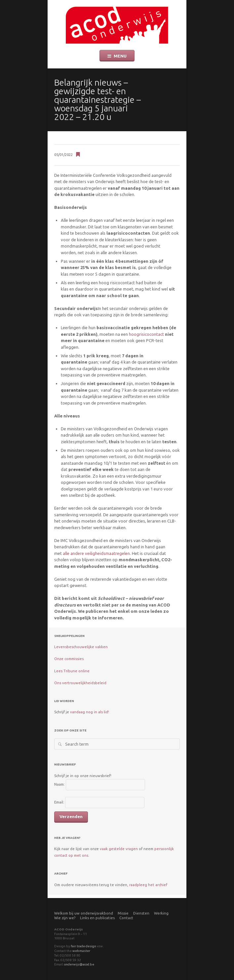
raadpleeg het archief (148, 885)
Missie (123, 913)
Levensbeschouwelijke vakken (81, 647)
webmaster (81, 951)
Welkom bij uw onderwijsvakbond (84, 913)
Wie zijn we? (65, 918)
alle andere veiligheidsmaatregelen (96, 553)
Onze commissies (69, 659)
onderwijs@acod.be (79, 964)
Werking (161, 913)
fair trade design (83, 946)
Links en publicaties (97, 918)
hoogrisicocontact (146, 334)
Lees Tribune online (72, 671)
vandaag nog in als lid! (90, 712)
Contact (126, 918)
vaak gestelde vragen (119, 849)
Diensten (141, 913)
